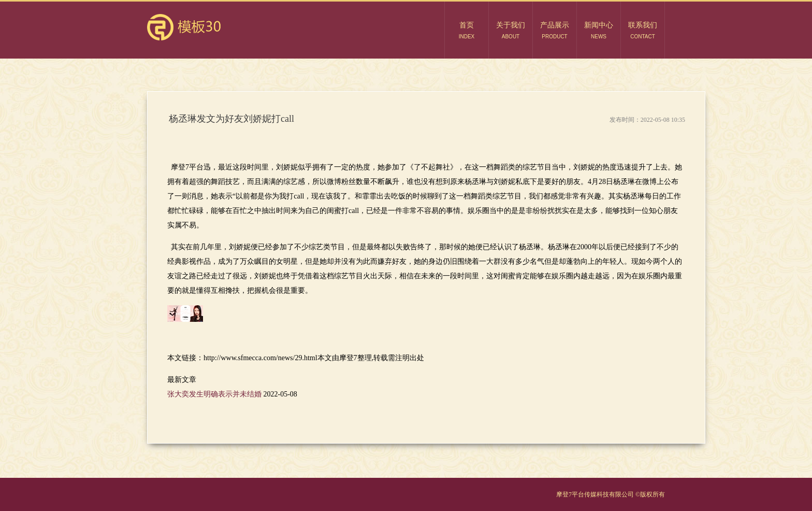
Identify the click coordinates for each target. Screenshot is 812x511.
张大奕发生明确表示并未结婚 (215, 394)
